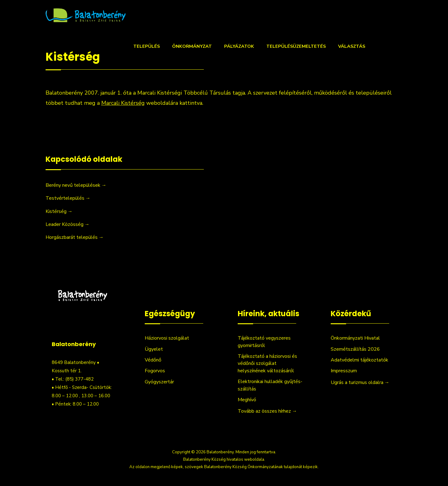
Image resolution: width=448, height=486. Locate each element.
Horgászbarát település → (75, 237)
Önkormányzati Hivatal (355, 338)
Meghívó (247, 400)
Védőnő (153, 360)
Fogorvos (155, 371)
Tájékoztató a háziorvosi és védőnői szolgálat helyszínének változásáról (267, 363)
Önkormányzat (192, 46)
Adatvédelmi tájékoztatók (359, 360)
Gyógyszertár (159, 382)
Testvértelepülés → (68, 198)
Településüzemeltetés (296, 46)
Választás (352, 46)
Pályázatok (239, 46)
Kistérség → (59, 211)
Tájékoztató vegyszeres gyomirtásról (264, 342)
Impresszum (344, 371)
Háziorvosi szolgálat (167, 338)
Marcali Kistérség (123, 103)
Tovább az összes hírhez (267, 411)
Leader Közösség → (68, 224)
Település (147, 46)
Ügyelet (154, 349)
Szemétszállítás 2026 (355, 349)
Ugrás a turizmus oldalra (360, 382)
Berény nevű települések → (76, 185)
